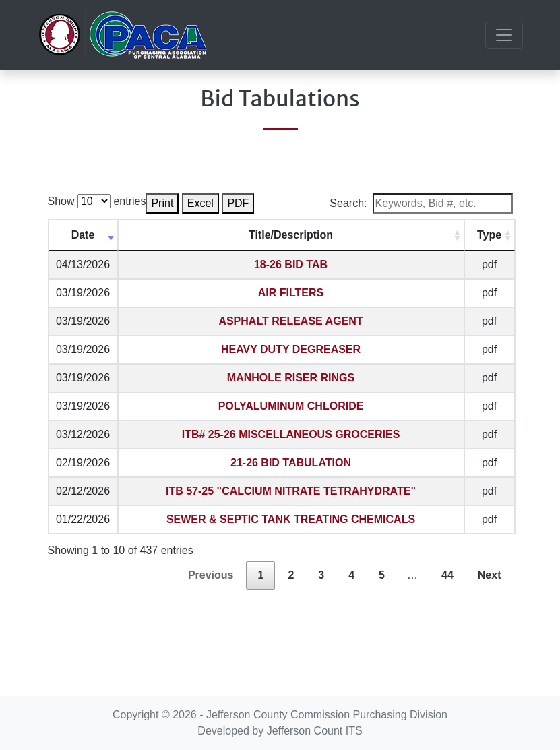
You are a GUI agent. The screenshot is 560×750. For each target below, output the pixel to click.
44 (447, 575)
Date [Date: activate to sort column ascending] (83, 235)
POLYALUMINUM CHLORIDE (291, 406)
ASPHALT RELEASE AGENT (290, 321)
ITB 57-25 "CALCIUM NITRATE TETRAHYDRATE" (291, 491)
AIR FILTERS (291, 293)
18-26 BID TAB (291, 264)
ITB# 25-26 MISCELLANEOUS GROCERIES (291, 434)
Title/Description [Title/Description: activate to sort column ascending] (291, 235)
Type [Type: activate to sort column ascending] (489, 235)
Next (490, 575)
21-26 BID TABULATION (291, 463)
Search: (421, 204)
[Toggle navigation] (504, 35)
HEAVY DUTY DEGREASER (291, 349)
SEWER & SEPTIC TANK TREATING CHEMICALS (291, 519)
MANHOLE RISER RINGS (291, 378)
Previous (211, 575)
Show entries (97, 201)
